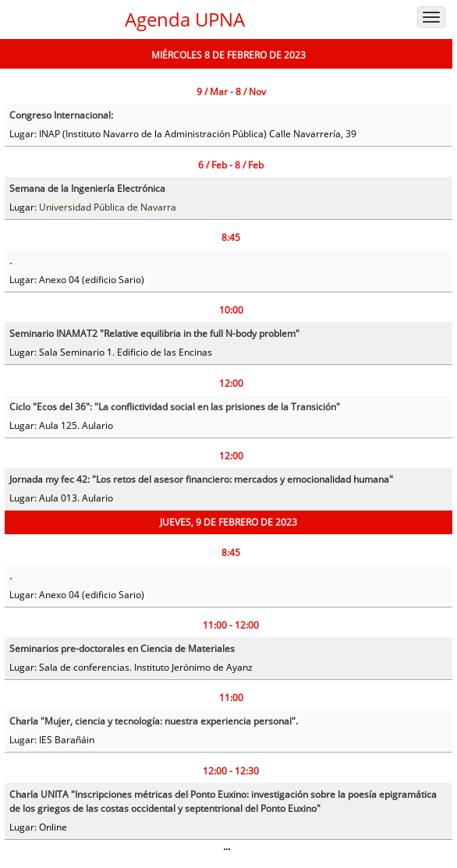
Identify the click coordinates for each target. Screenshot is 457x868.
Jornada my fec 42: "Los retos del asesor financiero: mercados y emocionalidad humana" (201, 479)
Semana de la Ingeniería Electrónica (87, 188)
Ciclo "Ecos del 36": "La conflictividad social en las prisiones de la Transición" (175, 407)
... (227, 847)
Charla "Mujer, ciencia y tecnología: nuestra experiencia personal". (154, 721)
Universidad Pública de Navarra (108, 207)
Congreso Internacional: (61, 115)
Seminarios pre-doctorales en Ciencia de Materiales (122, 648)
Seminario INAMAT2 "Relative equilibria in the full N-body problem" (154, 333)
